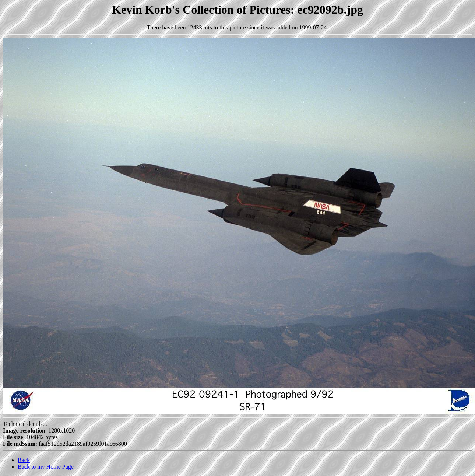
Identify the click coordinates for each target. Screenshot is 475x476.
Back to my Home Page (46, 467)
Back (24, 460)
